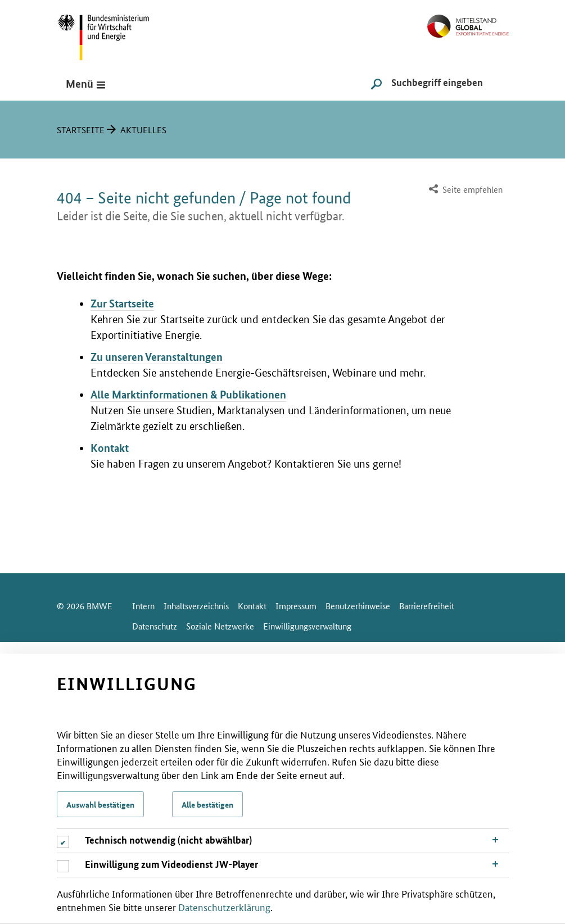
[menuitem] (465, 190)
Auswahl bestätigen (100, 804)
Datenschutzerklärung (224, 907)
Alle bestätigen (207, 804)
